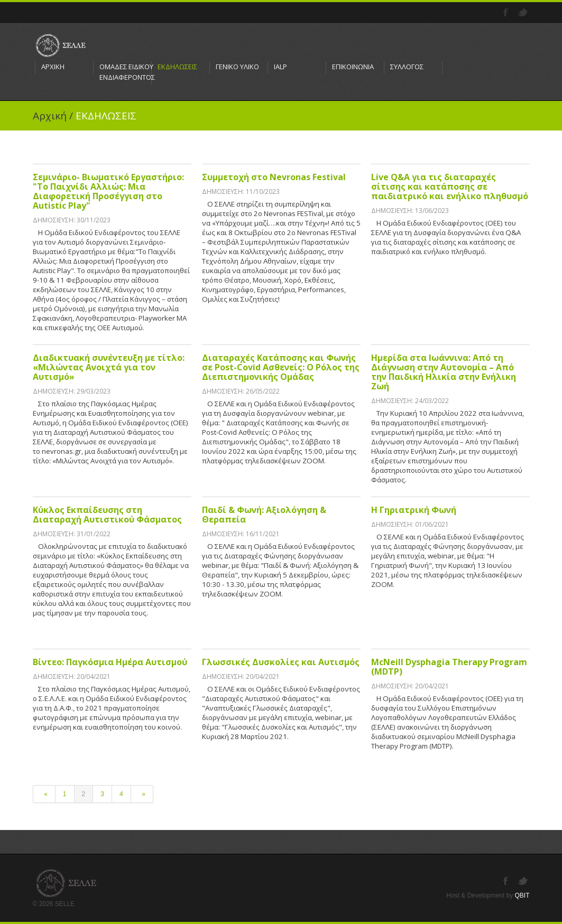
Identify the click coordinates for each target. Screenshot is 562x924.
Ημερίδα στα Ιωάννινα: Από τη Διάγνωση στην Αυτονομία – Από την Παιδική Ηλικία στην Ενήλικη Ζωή (444, 372)
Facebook (507, 13)
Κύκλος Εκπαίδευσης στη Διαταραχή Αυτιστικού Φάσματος (107, 515)
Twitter (524, 13)
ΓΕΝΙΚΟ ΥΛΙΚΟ (237, 67)
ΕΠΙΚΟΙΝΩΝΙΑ (353, 67)
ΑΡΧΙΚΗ (53, 67)
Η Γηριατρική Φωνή (414, 510)
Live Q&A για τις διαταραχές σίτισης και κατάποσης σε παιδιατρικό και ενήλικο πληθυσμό (450, 186)
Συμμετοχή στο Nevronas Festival (274, 177)
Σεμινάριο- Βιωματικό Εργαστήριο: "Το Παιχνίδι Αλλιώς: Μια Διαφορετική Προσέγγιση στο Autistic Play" (108, 191)
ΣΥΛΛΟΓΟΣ (407, 67)
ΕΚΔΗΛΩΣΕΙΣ (177, 67)
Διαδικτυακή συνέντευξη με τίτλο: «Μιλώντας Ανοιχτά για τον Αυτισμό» (109, 367)
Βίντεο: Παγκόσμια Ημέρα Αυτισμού (110, 662)
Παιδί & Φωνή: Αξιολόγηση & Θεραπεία (264, 515)
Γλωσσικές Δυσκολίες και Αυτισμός (281, 662)
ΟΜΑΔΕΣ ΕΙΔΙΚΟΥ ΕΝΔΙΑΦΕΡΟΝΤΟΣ (122, 72)
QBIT (522, 895)
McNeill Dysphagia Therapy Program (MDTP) (449, 667)
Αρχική (50, 116)
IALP (280, 67)
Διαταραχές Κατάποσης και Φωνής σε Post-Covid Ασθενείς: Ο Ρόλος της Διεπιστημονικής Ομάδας (281, 367)
